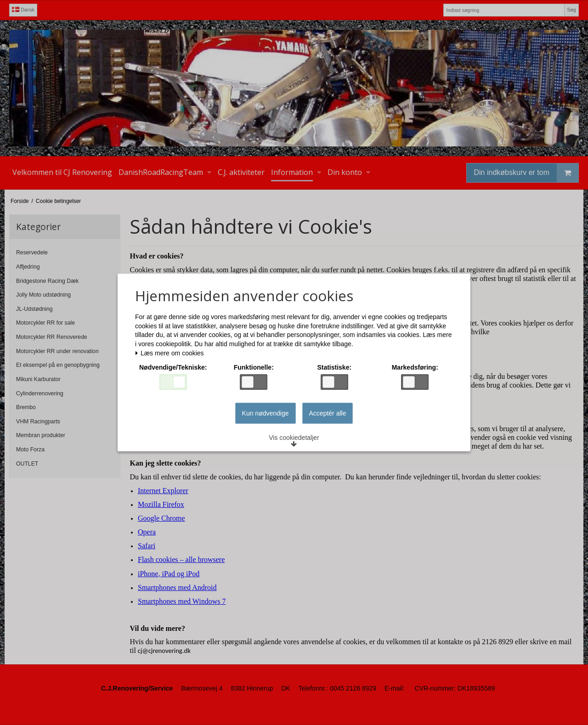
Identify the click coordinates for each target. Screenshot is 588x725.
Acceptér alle (328, 413)
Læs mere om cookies (170, 353)
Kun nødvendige (266, 413)
